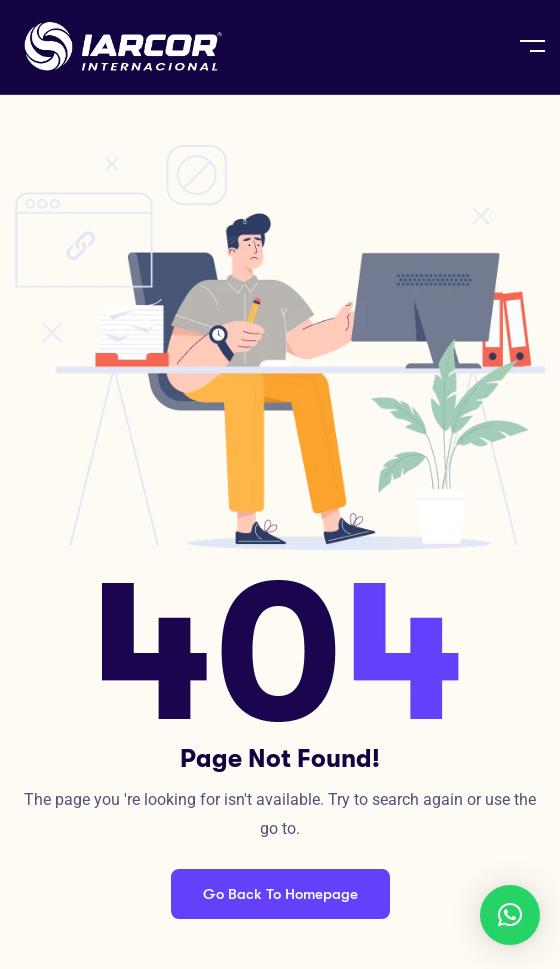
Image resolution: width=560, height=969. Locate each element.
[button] (510, 915)
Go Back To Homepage (280, 894)
